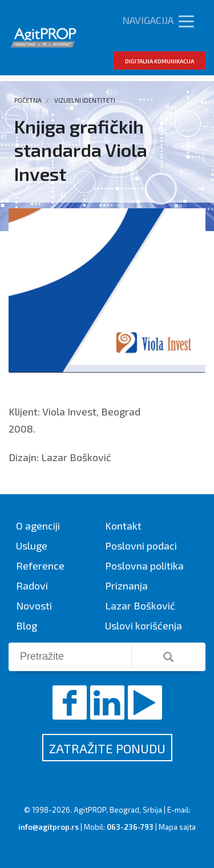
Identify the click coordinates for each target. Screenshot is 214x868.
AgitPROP (90, 810)
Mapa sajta (177, 827)
